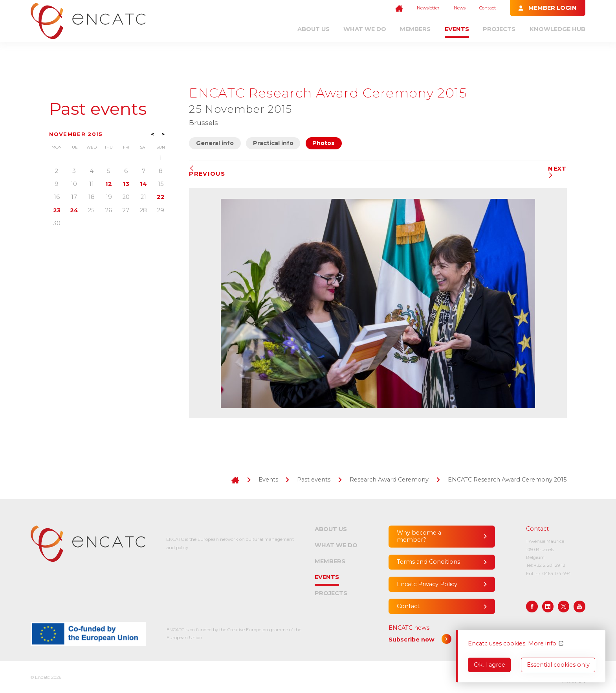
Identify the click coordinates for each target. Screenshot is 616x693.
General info (215, 143)
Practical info (273, 143)
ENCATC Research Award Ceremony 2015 (507, 480)
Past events (98, 109)
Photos (324, 143)
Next (557, 172)
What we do (365, 29)
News (460, 8)
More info (542, 644)
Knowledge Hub (557, 29)
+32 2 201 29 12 (550, 565)
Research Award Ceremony (389, 480)
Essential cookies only (558, 665)
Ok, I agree (489, 665)
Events (457, 29)
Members (415, 29)
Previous (207, 171)
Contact (488, 8)
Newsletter (428, 8)
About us (313, 29)
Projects (499, 29)
